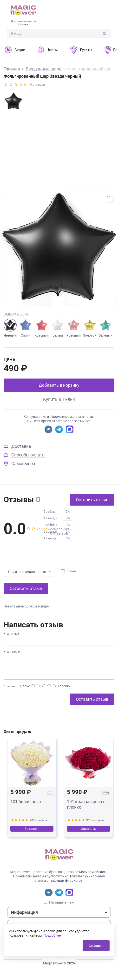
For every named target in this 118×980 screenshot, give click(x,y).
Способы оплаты (28, 455)
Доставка (21, 446)
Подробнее (52, 935)
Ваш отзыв (13, 652)
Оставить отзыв (92, 500)
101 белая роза (26, 802)
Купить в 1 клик (59, 399)
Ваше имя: (13, 634)
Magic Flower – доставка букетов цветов (42, 872)
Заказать (32, 829)
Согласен (96, 946)
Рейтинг (11, 686)
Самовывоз (23, 464)
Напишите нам (62, 902)
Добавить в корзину (59, 385)
